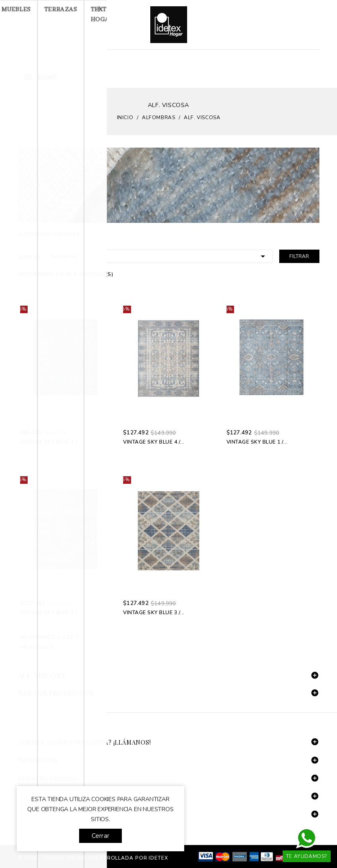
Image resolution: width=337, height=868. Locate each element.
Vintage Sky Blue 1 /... (51, 442)
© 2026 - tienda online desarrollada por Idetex (93, 858)
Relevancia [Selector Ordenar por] (159, 256)
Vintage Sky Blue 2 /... (51, 613)
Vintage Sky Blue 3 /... (154, 613)
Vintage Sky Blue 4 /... (154, 442)
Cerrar (100, 836)
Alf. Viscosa (41, 675)
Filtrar (299, 256)
